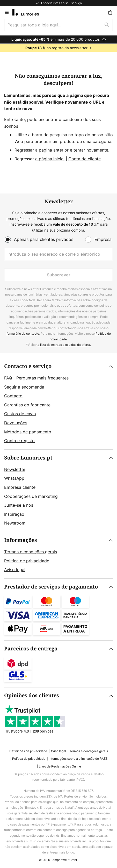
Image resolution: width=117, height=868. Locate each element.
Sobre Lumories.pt (28, 458)
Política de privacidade (27, 561)
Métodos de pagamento (28, 432)
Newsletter (15, 469)
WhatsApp (14, 478)
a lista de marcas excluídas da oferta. (64, 345)
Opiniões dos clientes (32, 696)
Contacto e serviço (28, 366)
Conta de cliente (85, 159)
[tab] (58, 404)
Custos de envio (20, 414)
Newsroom (15, 523)
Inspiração (14, 514)
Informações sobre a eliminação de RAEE (78, 759)
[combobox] (58, 25)
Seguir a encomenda (24, 387)
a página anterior (52, 150)
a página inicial (50, 159)
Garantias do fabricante (27, 405)
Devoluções (16, 423)
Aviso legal (15, 570)
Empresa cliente (20, 487)
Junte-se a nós (19, 505)
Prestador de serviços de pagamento (51, 587)
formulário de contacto (23, 333)
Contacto (13, 396)
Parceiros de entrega (31, 649)
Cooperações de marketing (31, 496)
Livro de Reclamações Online (60, 766)
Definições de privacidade (28, 751)
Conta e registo (19, 441)
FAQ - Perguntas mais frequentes (36, 378)
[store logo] (29, 12)
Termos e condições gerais (31, 552)
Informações (21, 540)
